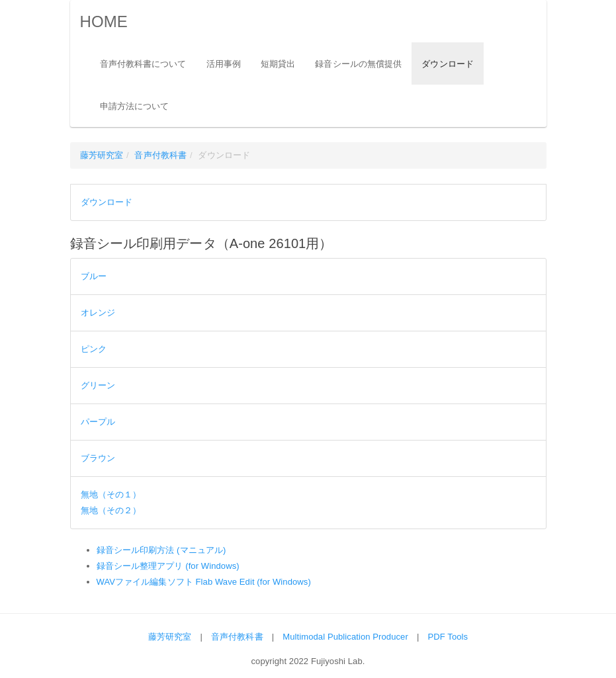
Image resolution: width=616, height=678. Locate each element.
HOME (104, 21)
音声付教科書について (143, 64)
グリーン (98, 385)
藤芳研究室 (102, 155)
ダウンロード (448, 64)
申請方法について (135, 106)
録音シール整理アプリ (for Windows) (168, 566)
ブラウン (98, 458)
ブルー (94, 276)
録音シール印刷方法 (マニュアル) (161, 550)
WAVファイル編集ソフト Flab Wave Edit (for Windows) (204, 582)
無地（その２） (111, 510)
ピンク (94, 349)
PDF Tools (448, 637)
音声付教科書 (160, 155)
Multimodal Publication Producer (345, 637)
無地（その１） (111, 494)
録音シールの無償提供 (358, 64)
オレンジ (98, 313)
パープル (98, 422)
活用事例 (224, 64)
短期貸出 (278, 64)
